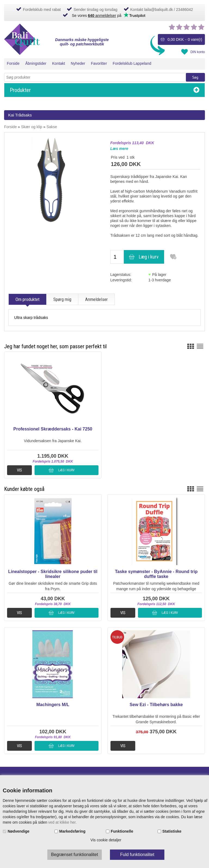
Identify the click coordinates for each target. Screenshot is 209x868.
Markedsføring (72, 831)
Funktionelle (122, 831)
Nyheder (78, 63)
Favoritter (99, 63)
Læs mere (119, 149)
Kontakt (59, 63)
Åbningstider (36, 63)
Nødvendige (19, 831)
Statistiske (172, 831)
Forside (13, 63)
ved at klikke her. (62, 822)
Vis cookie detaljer (106, 840)
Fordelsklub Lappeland (132, 63)
